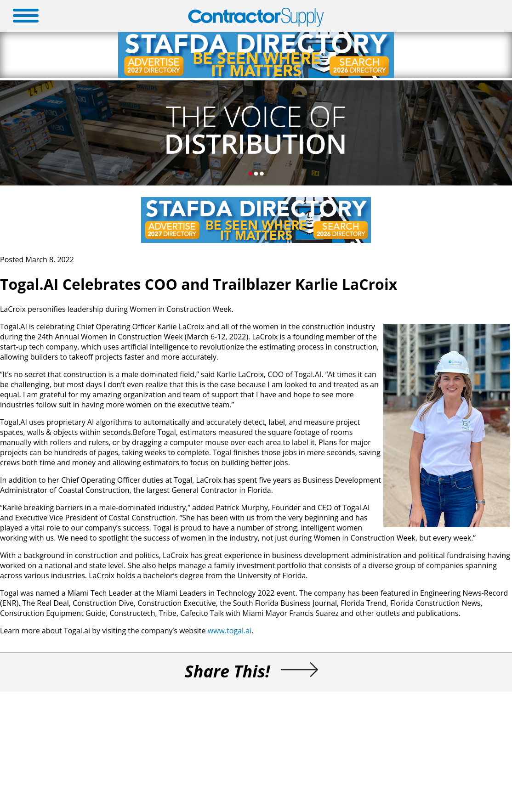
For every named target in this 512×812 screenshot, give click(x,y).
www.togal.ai (230, 631)
